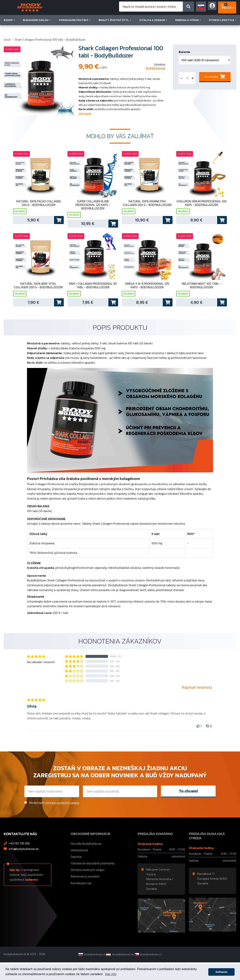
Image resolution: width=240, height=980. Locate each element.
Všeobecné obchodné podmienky (93, 881)
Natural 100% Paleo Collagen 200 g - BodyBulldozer (38, 209)
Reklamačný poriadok (85, 894)
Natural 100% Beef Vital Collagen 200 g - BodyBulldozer (38, 298)
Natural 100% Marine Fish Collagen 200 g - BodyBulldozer (147, 209)
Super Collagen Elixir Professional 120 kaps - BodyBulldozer (93, 211)
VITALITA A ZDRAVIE (153, 29)
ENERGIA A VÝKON (188, 29)
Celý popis (85, 113)
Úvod (7, 39)
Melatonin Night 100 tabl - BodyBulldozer (202, 298)
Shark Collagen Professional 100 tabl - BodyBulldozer (50, 39)
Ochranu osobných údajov (62, 820)
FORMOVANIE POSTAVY (75, 29)
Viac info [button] (111, 974)
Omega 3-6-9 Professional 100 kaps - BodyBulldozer (147, 298)
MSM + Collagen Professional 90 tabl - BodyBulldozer (93, 298)
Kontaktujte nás (81, 900)
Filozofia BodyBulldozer (86, 861)
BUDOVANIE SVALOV (37, 29)
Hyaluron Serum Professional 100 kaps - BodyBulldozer (202, 209)
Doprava (76, 874)
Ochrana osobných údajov (88, 887)
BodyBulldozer (156, 68)
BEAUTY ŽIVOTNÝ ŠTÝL (115, 29)
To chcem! (188, 808)
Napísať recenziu (197, 705)
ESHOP (9, 29)
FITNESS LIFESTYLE (223, 29)
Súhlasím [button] (221, 972)
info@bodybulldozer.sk (24, 866)
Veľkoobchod (79, 868)
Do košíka (211, 78)
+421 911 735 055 (19, 861)
